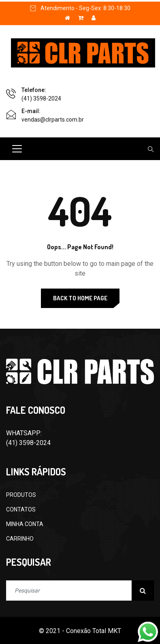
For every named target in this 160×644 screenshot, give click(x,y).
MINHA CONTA (25, 524)
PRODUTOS (21, 495)
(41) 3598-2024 (41, 98)
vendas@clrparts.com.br (53, 120)
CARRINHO (20, 539)
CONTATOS (21, 509)
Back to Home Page (80, 298)
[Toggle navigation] (17, 149)
